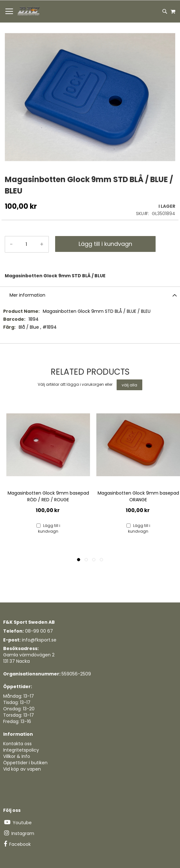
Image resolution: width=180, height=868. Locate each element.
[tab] (90, 295)
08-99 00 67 (39, 631)
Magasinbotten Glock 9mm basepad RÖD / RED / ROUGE (48, 496)
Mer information (27, 295)
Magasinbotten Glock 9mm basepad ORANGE (138, 496)
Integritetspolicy (21, 750)
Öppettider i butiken (25, 763)
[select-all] (129, 385)
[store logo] (29, 11)
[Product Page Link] (48, 446)
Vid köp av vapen (22, 769)
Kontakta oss (17, 744)
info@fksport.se (39, 640)
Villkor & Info (17, 756)
